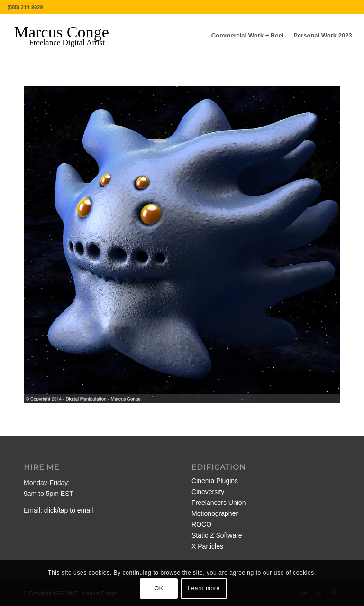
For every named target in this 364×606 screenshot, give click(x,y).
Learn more (204, 588)
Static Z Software (217, 535)
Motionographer (215, 513)
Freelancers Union (218, 503)
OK (159, 588)
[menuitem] (248, 36)
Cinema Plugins (215, 481)
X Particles (207, 546)
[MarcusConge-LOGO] (69, 36)
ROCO (201, 524)
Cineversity (208, 492)
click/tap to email (68, 510)
